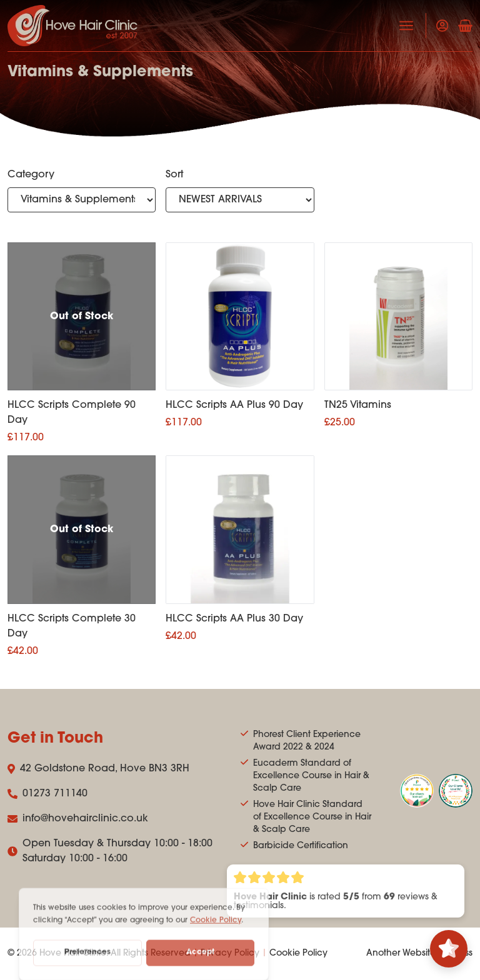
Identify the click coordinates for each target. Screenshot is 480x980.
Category (31, 175)
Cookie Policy (298, 953)
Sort (174, 175)
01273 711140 (47, 794)
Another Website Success (419, 953)
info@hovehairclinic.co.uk (78, 819)
